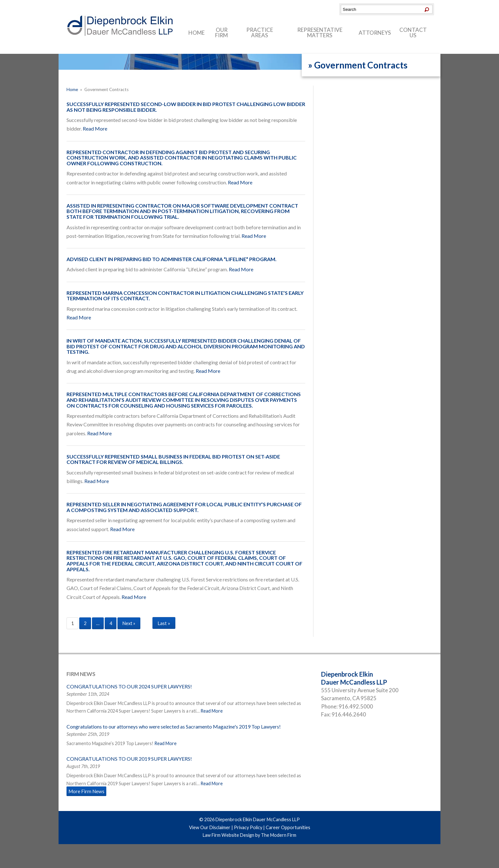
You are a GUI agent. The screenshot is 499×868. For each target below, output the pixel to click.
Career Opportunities (288, 827)
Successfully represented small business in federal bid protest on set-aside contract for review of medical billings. (173, 459)
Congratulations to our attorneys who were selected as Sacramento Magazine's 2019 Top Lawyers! (174, 726)
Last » (164, 623)
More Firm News (86, 791)
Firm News (81, 674)
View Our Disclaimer (210, 827)
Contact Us (413, 32)
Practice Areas (260, 32)
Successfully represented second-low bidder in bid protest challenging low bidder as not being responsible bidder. (186, 107)
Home (197, 33)
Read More (95, 128)
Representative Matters (320, 32)
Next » (129, 623)
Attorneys (375, 33)
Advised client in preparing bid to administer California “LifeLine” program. (172, 259)
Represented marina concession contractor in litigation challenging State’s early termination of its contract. (185, 296)
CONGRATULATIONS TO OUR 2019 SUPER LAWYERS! (129, 759)
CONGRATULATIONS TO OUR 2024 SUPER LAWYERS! (129, 686)
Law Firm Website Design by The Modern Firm (250, 835)
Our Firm (221, 32)
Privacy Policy (248, 827)
